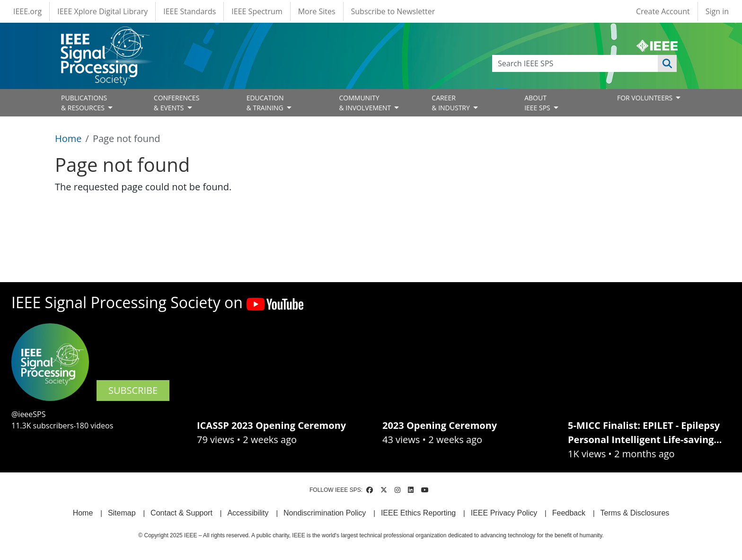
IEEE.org (27, 11)
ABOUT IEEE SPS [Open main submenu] (538, 103)
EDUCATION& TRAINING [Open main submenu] (266, 103)
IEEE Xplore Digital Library (102, 11)
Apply (667, 63)
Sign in (717, 11)
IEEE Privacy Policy (504, 513)
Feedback (569, 513)
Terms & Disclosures (635, 513)
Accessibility (248, 513)
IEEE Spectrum (257, 11)
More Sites (317, 11)
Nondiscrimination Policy (325, 513)
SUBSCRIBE (133, 390)
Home (68, 138)
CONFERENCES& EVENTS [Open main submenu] (177, 103)
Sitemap (122, 513)
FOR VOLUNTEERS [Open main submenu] (646, 98)
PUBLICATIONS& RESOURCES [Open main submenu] (84, 103)
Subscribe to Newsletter (393, 11)
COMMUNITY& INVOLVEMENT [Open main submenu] (366, 103)
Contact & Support (181, 513)
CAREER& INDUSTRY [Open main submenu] (451, 103)
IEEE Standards (190, 11)
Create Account (663, 11)
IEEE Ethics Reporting (418, 513)
